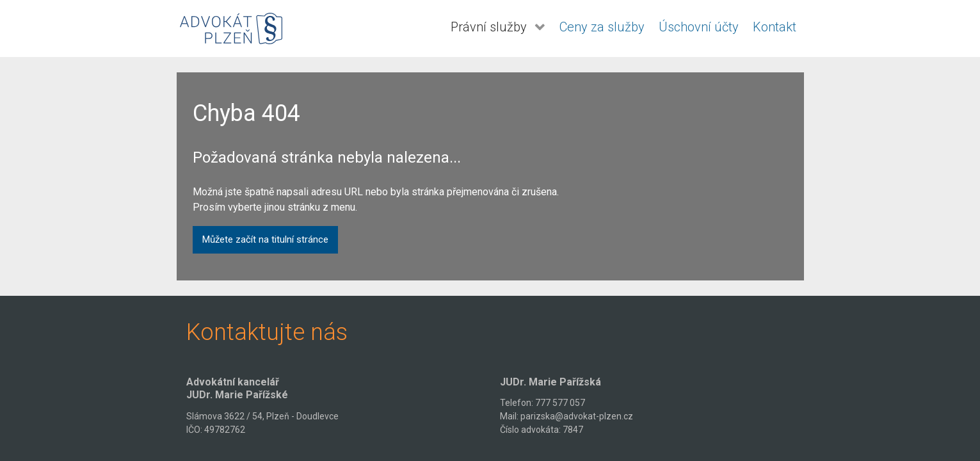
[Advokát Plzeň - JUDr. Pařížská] (231, 28)
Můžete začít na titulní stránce (265, 239)
